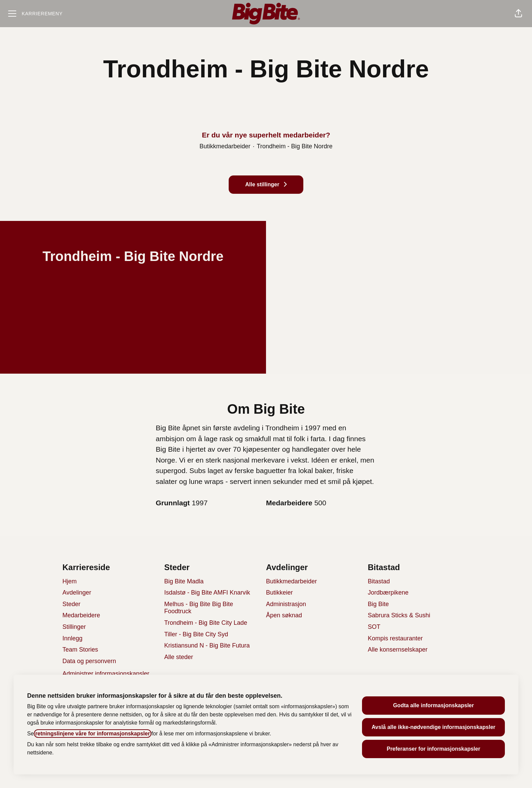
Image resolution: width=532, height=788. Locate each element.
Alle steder (179, 657)
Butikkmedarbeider (291, 581)
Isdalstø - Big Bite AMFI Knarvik (207, 593)
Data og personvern (89, 661)
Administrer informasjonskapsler (106, 674)
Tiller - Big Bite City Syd (196, 634)
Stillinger (74, 627)
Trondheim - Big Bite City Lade (206, 623)
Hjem (70, 581)
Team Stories (80, 650)
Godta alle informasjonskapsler (433, 705)
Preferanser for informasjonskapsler (434, 749)
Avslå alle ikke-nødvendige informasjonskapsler (433, 727)
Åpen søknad (284, 615)
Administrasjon (286, 604)
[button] (518, 14)
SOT (374, 627)
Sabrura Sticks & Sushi (399, 615)
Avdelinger (77, 593)
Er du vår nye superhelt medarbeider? (266, 135)
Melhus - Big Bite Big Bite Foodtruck (199, 608)
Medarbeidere (81, 615)
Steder (71, 604)
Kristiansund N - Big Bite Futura (207, 645)
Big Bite (378, 604)
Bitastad (379, 581)
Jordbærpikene (388, 593)
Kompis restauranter (395, 638)
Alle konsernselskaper (398, 650)
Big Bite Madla (184, 581)
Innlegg (72, 638)
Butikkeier (279, 593)
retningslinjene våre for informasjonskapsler (93, 734)
